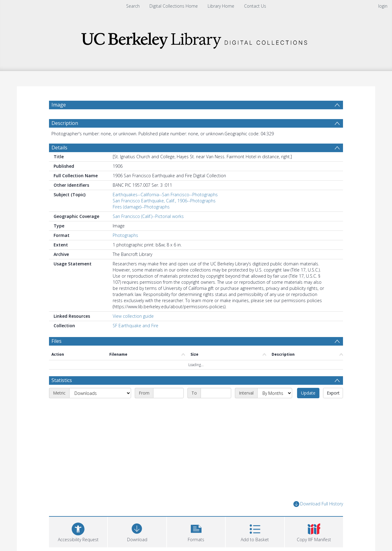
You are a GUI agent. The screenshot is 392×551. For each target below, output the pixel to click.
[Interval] (275, 393)
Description (65, 123)
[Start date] (168, 393)
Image (59, 105)
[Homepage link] (196, 39)
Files (57, 341)
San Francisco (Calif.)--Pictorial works (148, 216)
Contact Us (255, 6)
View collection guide (133, 316)
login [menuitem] (383, 6)
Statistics (62, 380)
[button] (196, 531)
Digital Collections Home (174, 6)
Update (308, 393)
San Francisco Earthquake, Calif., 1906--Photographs (164, 201)
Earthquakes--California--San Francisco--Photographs (165, 195)
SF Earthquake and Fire (136, 326)
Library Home (221, 6)
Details (59, 148)
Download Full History (318, 504)
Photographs (125, 235)
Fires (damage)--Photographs (141, 207)
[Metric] (100, 393)
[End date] (216, 393)
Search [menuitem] (133, 6)
